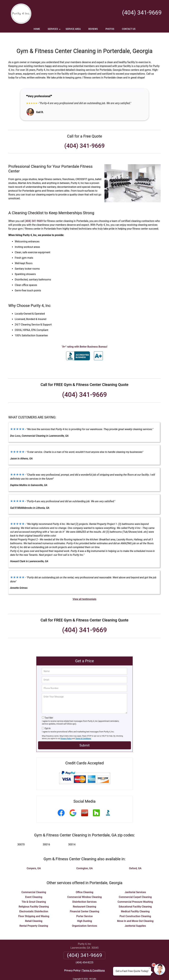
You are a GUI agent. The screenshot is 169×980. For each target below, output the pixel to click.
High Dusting (84, 912)
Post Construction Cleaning (135, 907)
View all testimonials (84, 590)
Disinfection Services (85, 892)
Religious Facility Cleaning (34, 897)
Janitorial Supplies (135, 916)
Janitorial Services (135, 883)
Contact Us (129, 29)
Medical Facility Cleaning (135, 902)
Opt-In (47, 719)
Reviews (93, 29)
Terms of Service (108, 973)
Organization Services (84, 916)
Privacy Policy (66, 729)
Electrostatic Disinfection (34, 902)
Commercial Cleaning (34, 883)
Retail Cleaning (34, 912)
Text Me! (49, 708)
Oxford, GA (135, 859)
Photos (110, 29)
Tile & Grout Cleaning (34, 892)
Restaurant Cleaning (85, 897)
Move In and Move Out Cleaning (135, 912)
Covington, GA (84, 859)
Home (37, 29)
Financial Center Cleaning (85, 902)
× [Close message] (149, 968)
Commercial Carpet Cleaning (135, 888)
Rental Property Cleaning (34, 916)
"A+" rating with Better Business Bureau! (84, 337)
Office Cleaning (85, 883)
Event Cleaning (34, 888)
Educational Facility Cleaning (135, 897)
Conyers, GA (34, 859)
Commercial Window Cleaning (84, 888)
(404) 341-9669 (142, 13)
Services (54, 30)
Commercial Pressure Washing (135, 892)
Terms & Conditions (83, 729)
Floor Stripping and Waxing (34, 907)
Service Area (73, 29)
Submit (84, 736)
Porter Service (84, 907)
